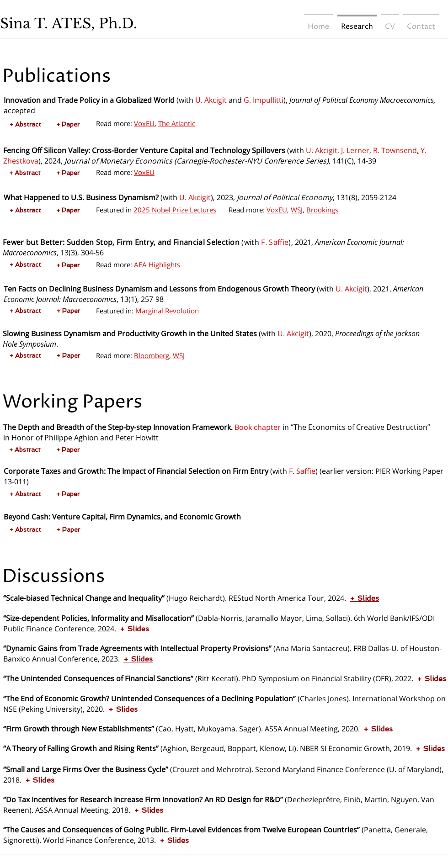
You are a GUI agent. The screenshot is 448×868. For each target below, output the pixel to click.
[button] (25, 124)
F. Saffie (275, 242)
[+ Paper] (68, 124)
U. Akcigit (211, 100)
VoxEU (144, 123)
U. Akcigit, (323, 150)
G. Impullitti (264, 100)
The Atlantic (177, 123)
